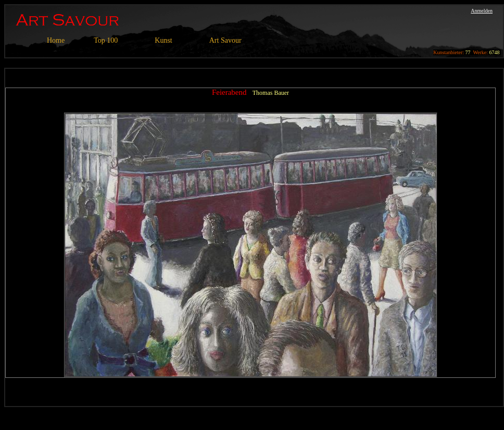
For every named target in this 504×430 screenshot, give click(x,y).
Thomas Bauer (271, 93)
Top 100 (106, 40)
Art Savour (225, 40)
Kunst (163, 40)
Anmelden (482, 11)
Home (56, 40)
